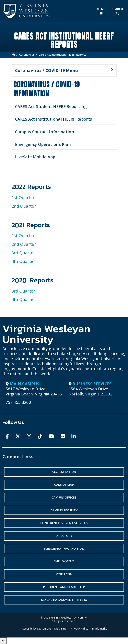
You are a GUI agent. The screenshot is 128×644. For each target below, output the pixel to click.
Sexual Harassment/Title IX (64, 600)
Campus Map (64, 485)
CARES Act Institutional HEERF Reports (54, 119)
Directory (64, 536)
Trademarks (99, 629)
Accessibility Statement (36, 629)
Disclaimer (61, 629)
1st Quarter (23, 198)
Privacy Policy (79, 629)
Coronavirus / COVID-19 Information (47, 89)
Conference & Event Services (64, 523)
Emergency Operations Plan (43, 144)
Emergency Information (64, 549)
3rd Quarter (24, 253)
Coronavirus (27, 55)
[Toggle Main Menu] (101, 11)
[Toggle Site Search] (117, 11)
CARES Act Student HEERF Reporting (51, 106)
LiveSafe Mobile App (35, 157)
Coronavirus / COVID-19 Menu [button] (62, 72)
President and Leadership (64, 587)
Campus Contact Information (45, 132)
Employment (64, 561)
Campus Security (64, 510)
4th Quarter (24, 261)
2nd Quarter (24, 206)
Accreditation (64, 472)
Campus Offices (64, 497)
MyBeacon (64, 574)
